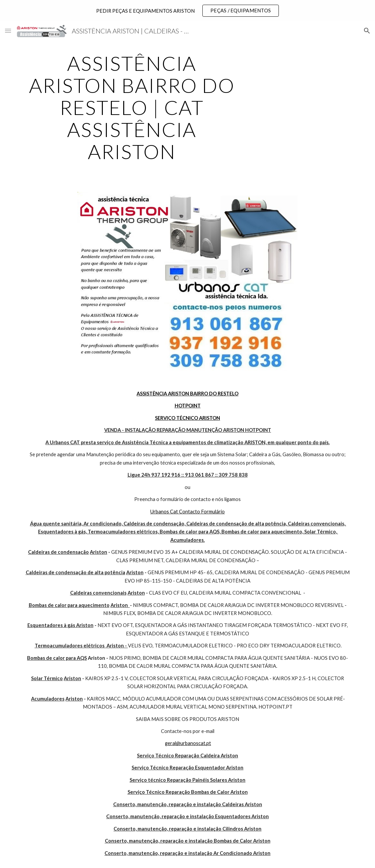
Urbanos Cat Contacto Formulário (187, 512)
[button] (8, 31)
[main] (132, 107)
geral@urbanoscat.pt (188, 743)
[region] (187, 11)
